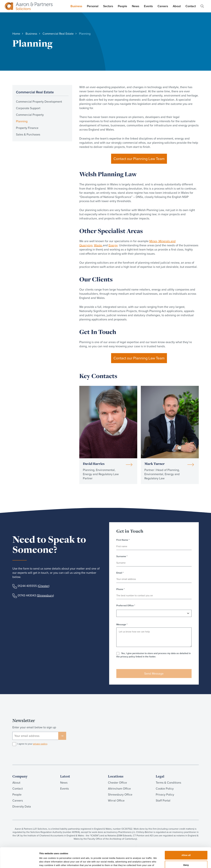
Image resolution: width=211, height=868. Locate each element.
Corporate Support (28, 108)
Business (76, 6)
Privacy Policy (165, 795)
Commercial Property (30, 115)
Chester (44, 586)
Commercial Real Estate (35, 92)
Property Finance (27, 128)
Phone (121, 589)
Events (148, 6)
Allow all (186, 836)
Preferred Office (126, 606)
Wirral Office (116, 800)
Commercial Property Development (39, 102)
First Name (123, 540)
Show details (157, 862)
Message (122, 625)
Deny (186, 846)
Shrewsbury (45, 595)
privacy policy (40, 744)
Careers (163, 6)
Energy (113, 245)
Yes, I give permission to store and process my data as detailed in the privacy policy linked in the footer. (154, 655)
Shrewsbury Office (120, 795)
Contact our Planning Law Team (139, 159)
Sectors (108, 6)
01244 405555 (27, 586)
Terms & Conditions (168, 783)
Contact (191, 6)
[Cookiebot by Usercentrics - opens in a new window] (19, 862)
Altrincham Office (119, 789)
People (122, 6)
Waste (98, 245)
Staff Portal (163, 800)
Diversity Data (22, 806)
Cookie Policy (165, 789)
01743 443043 (27, 595)
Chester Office (117, 783)
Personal (93, 6)
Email (120, 573)
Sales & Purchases (28, 134)
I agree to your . (33, 744)
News (136, 6)
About (177, 6)
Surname (122, 556)
